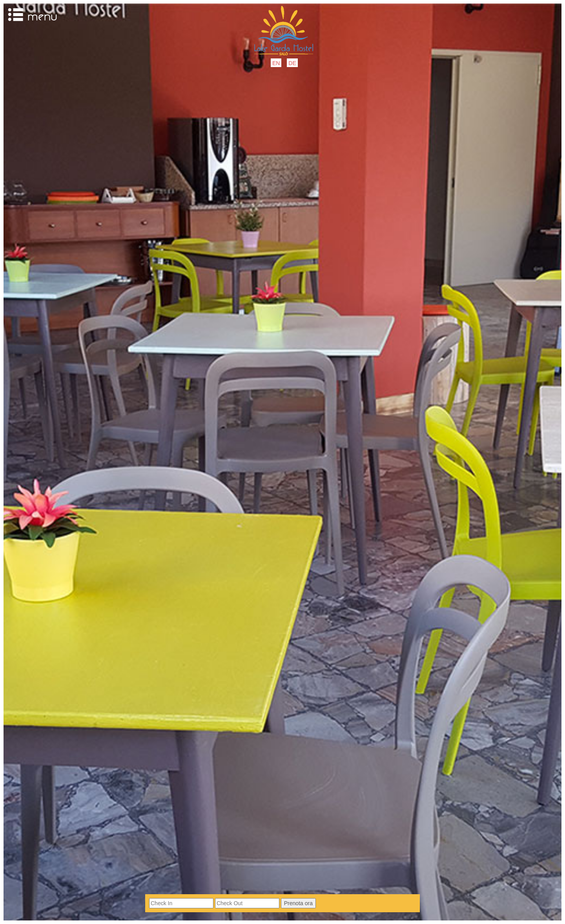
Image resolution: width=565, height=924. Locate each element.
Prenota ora (298, 903)
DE (292, 63)
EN (276, 63)
